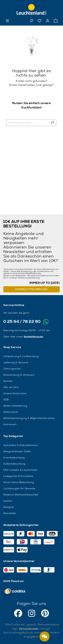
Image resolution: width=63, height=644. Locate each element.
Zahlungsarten (12, 369)
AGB (6, 400)
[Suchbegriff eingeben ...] (28, 123)
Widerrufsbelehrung (15, 406)
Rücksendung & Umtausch (19, 375)
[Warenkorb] (56, 21)
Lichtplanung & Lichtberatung (21, 356)
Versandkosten (29, 629)
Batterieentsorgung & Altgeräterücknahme (29, 418)
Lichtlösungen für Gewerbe (19, 488)
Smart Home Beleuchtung (19, 482)
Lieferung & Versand (16, 362)
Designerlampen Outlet (17, 451)
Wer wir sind (11, 387)
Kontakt (8, 381)
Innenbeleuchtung (14, 458)
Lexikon (8, 501)
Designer (9, 507)
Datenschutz (11, 412)
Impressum (10, 424)
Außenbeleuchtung (14, 464)
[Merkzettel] (39, 21)
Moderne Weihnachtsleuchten (21, 495)
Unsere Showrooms (15, 393)
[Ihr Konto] (48, 21)
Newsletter (10, 513)
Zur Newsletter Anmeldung (32, 289)
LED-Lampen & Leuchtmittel (20, 470)
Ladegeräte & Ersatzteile (18, 476)
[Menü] (7, 21)
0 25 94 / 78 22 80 (22, 322)
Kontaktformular (34, 337)
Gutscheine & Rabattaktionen (21, 445)
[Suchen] (31, 21)
